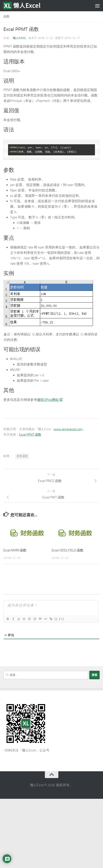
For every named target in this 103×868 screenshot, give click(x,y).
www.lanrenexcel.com (68, 429)
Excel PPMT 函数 (30, 435)
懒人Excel (20, 38)
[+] (61, 619)
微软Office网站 (49, 400)
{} (56, 619)
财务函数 (22, 456)
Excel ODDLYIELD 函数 (68, 550)
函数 (7, 17)
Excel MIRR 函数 (15, 550)
